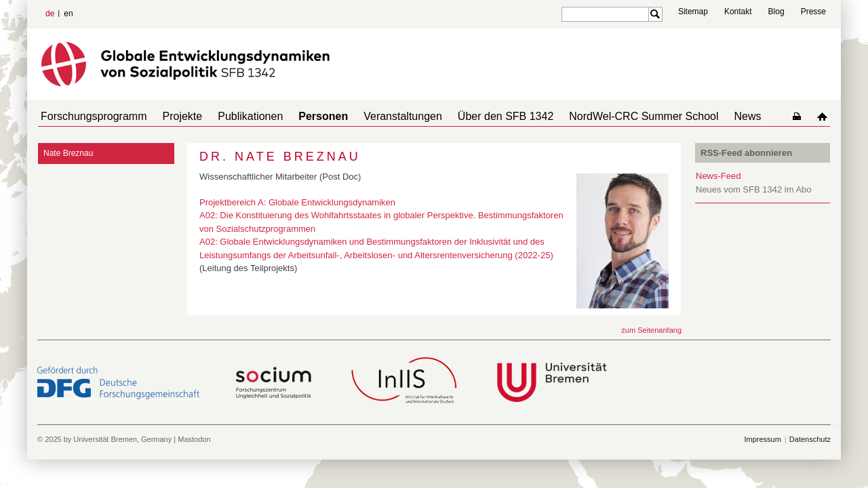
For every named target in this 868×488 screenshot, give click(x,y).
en (68, 14)
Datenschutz (810, 439)
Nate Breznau (68, 153)
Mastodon (194, 439)
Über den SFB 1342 (476, 116)
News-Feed (718, 176)
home (825, 116)
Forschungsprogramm (91, 116)
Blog (776, 12)
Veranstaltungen (378, 116)
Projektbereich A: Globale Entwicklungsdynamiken (297, 202)
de (50, 14)
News (707, 116)
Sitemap (693, 12)
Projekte (175, 116)
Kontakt (738, 12)
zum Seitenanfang (651, 330)
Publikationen (237, 116)
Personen (304, 116)
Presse (813, 12)
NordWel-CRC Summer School (608, 116)
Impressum (762, 439)
